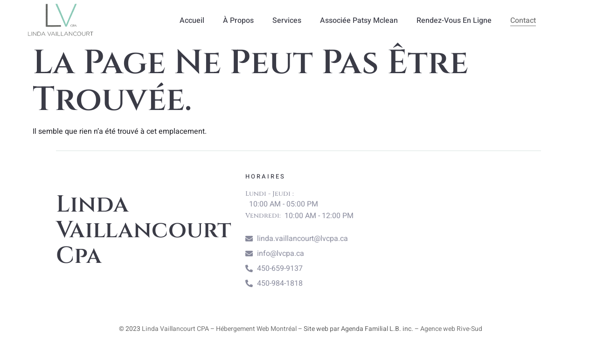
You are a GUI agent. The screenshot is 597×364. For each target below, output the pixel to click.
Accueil (192, 21)
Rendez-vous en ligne (454, 21)
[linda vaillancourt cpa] (468, 231)
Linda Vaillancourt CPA (175, 329)
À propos (238, 21)
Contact (523, 21)
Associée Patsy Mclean (359, 21)
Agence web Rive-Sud (451, 329)
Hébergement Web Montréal (256, 329)
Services (287, 21)
